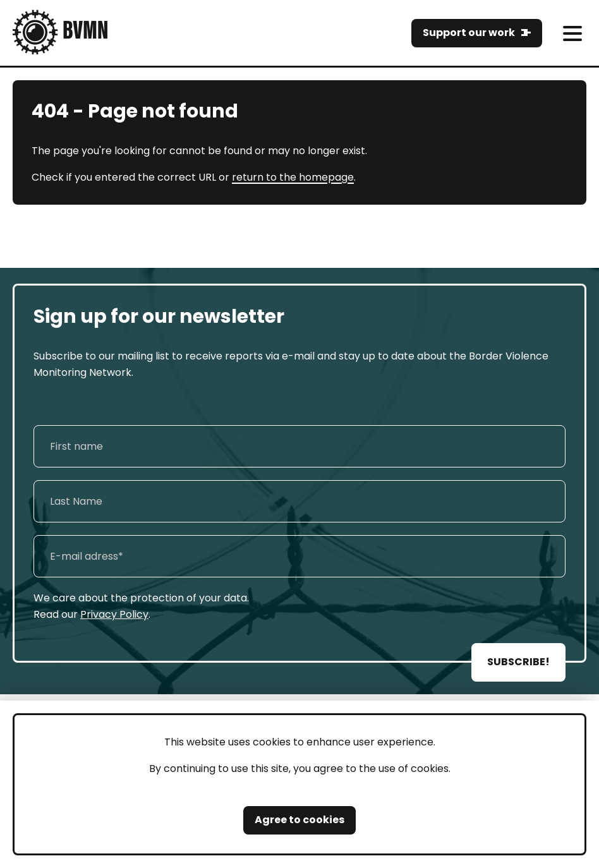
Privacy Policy (114, 614)
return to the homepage (293, 177)
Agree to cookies (299, 820)
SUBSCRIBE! (518, 662)
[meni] (572, 33)
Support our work (469, 33)
